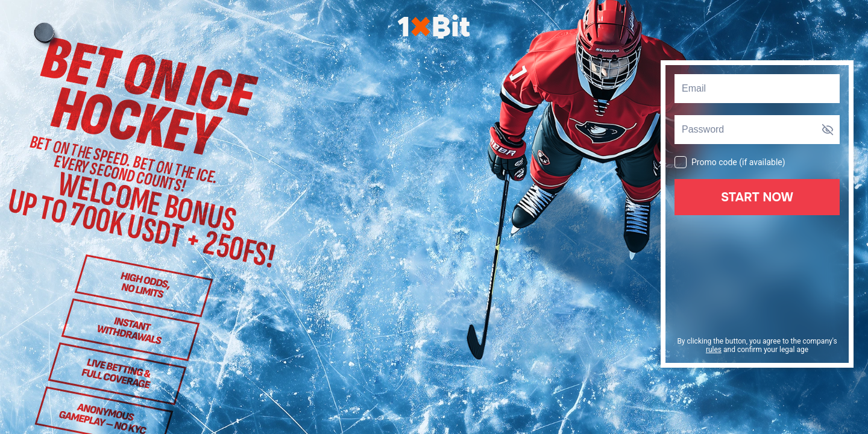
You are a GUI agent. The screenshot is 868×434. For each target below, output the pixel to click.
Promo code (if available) (730, 162)
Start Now (757, 197)
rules (714, 350)
